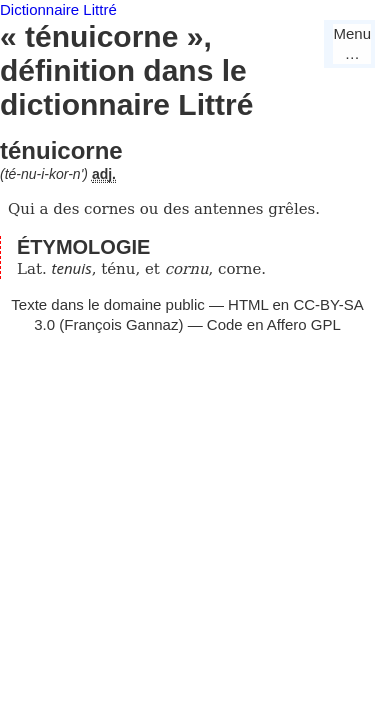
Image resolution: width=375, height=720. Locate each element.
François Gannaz (121, 324)
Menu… (352, 43)
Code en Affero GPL (274, 324)
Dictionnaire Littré (58, 9)
